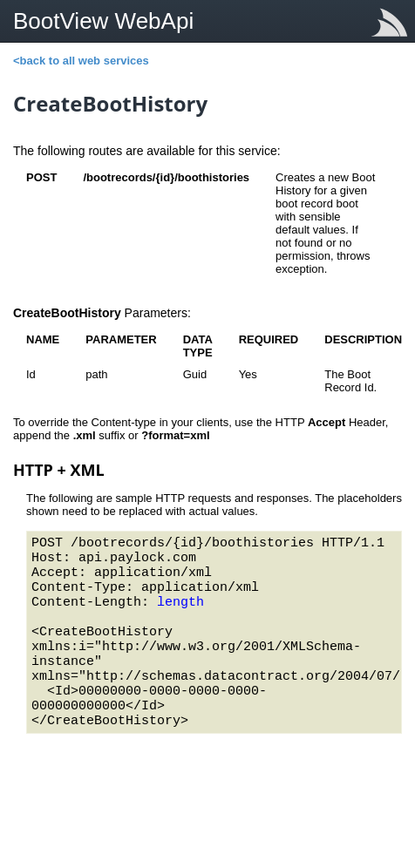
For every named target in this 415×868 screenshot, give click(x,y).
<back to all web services (81, 61)
